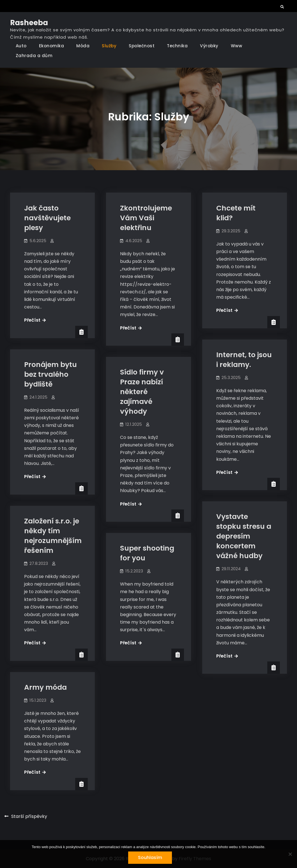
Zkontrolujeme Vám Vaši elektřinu (146, 218)
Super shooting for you (147, 553)
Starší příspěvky (29, 816)
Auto (21, 46)
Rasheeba (29, 23)
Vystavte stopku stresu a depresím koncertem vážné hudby (244, 536)
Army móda (45, 687)
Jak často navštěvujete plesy (47, 218)
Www (237, 46)
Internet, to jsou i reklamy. (244, 360)
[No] (290, 854)
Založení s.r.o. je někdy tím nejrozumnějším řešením (53, 536)
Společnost (142, 46)
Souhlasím (150, 858)
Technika (177, 46)
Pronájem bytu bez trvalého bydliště (50, 374)
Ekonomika (52, 46)
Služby (109, 46)
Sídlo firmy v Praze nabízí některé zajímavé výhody (142, 392)
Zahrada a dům (34, 56)
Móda (83, 46)
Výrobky (209, 46)
